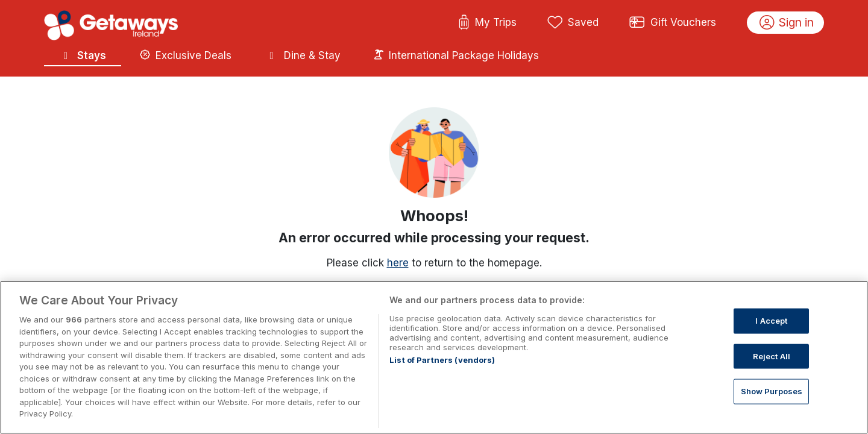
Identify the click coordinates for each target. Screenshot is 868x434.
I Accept (771, 321)
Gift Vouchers (673, 23)
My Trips (487, 23)
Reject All (772, 356)
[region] (434, 357)
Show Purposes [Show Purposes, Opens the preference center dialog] (772, 391)
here (398, 263)
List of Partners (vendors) (442, 360)
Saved (573, 23)
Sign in (787, 23)
